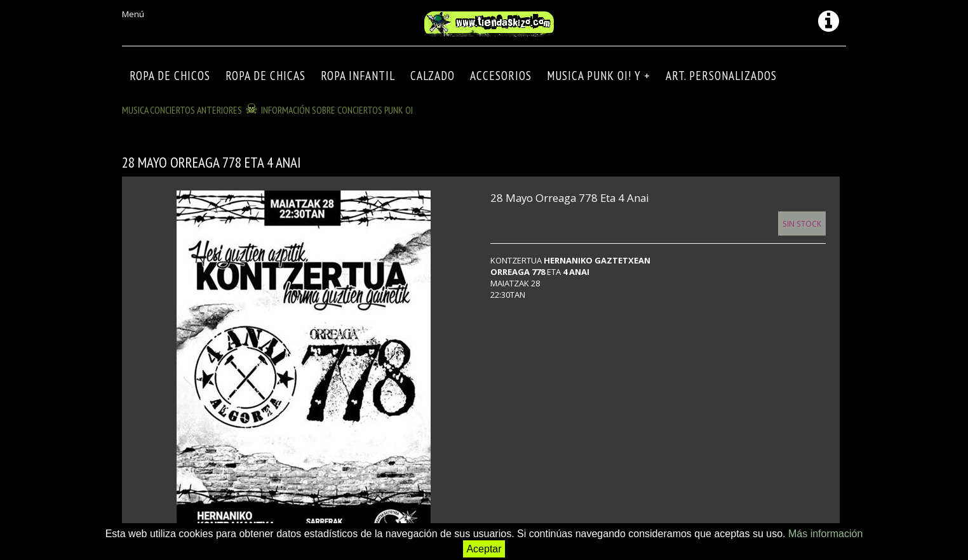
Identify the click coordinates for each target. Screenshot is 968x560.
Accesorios (501, 76)
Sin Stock (802, 223)
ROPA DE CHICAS (266, 76)
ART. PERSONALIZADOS (721, 76)
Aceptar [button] (484, 549)
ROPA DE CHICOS (170, 76)
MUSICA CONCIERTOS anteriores (182, 110)
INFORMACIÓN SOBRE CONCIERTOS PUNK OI (337, 110)
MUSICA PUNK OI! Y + (599, 76)
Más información (825, 534)
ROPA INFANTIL (358, 76)
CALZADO (433, 76)
